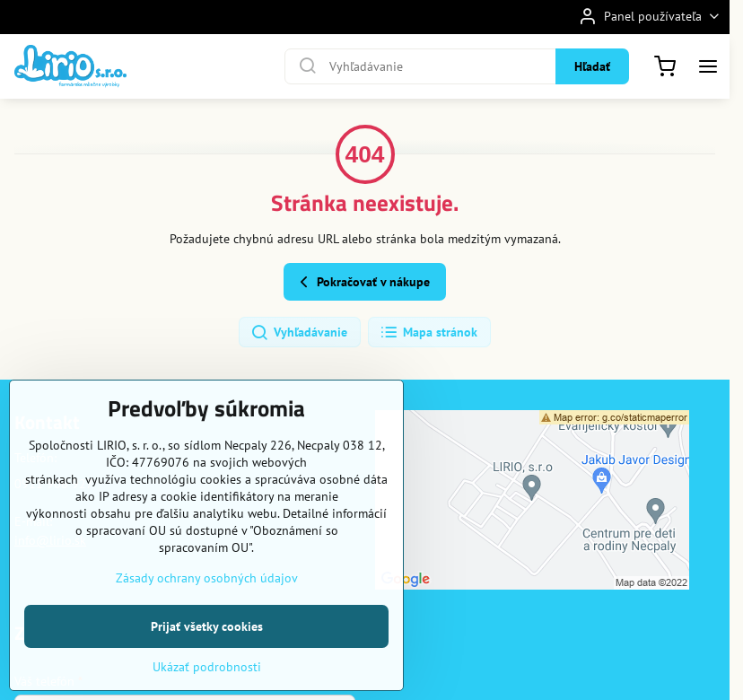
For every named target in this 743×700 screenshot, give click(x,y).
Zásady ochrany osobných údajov (207, 578)
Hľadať (592, 66)
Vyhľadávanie (299, 333)
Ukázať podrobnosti (207, 667)
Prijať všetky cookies (207, 626)
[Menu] (708, 66)
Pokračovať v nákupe (362, 282)
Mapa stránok (428, 333)
